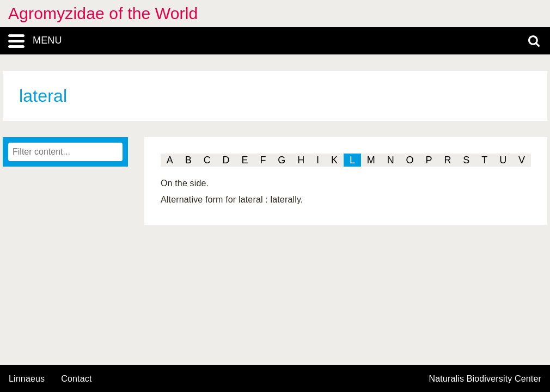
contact (76, 379)
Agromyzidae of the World (103, 13)
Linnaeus (27, 379)
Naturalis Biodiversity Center (485, 379)
